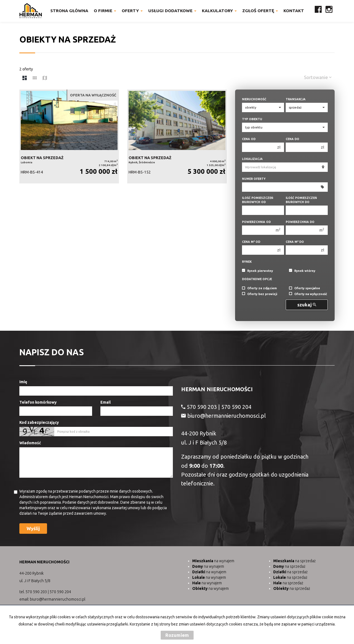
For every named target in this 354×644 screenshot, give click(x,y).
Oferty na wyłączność (308, 294)
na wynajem (213, 561)
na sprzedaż (294, 561)
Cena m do (295, 242)
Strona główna (69, 11)
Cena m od (251, 242)
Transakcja (296, 99)
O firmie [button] (105, 11)
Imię (23, 382)
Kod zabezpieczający (39, 422)
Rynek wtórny (302, 271)
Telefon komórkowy (38, 402)
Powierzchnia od (256, 222)
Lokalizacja (252, 159)
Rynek (247, 262)
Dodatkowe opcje (257, 279)
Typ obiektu (252, 119)
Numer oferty (254, 179)
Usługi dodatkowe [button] (172, 11)
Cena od (249, 139)
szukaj (307, 305)
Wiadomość (30, 443)
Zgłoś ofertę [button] (260, 11)
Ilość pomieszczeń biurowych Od (258, 200)
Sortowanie (318, 77)
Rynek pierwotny (257, 271)
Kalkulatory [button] (219, 11)
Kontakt (294, 11)
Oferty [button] (132, 11)
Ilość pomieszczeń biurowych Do (301, 200)
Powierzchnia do (300, 222)
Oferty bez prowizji (260, 294)
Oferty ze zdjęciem (259, 288)
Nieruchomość (254, 99)
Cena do (292, 139)
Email (106, 402)
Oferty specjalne (304, 288)
